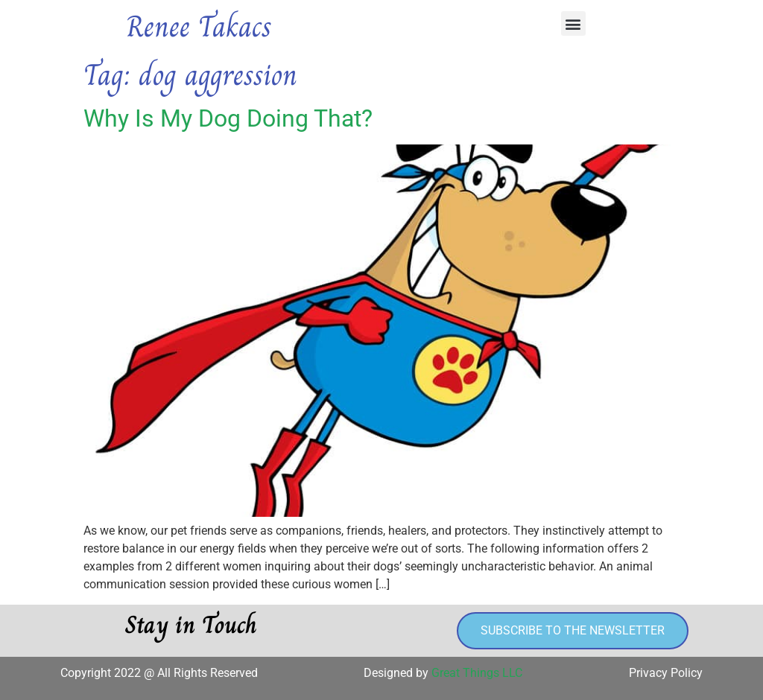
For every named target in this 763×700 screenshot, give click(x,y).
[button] (573, 23)
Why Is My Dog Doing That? (228, 118)
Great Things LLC (477, 673)
